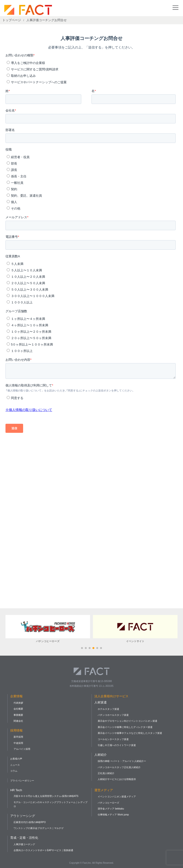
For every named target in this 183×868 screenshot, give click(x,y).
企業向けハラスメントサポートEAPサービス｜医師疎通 (43, 850)
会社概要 (18, 709)
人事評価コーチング (24, 844)
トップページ (12, 20)
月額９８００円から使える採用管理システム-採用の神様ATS (46, 796)
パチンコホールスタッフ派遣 (113, 715)
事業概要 (18, 715)
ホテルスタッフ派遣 (108, 709)
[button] (82, 648)
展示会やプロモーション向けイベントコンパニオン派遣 (127, 721)
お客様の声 (16, 759)
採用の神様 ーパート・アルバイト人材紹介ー (122, 761)
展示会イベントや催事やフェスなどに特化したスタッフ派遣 (130, 733)
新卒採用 (18, 737)
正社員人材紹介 (106, 773)
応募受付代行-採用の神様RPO (30, 822)
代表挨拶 (18, 703)
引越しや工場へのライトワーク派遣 (117, 745)
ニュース (15, 765)
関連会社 (18, 721)
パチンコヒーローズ (108, 803)
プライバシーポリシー (22, 781)
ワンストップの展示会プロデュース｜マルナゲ (39, 828)
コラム (14, 771)
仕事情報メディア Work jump (113, 815)
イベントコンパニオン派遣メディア (117, 797)
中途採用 (18, 743)
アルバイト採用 (22, 749)
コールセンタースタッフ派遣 (113, 739)
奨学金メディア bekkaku (111, 809)
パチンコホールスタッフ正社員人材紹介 (119, 767)
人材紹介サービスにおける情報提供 (117, 779)
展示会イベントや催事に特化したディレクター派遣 (125, 727)
